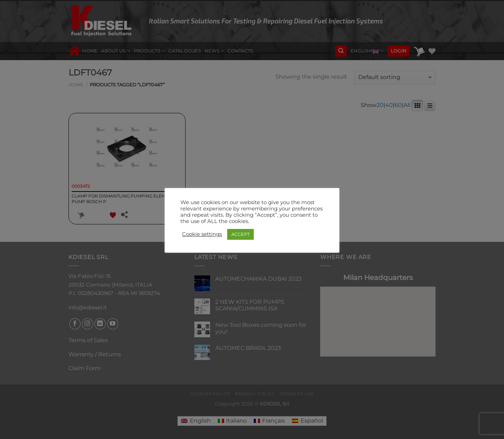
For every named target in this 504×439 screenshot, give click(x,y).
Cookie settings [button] (202, 234)
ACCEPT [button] (240, 234)
